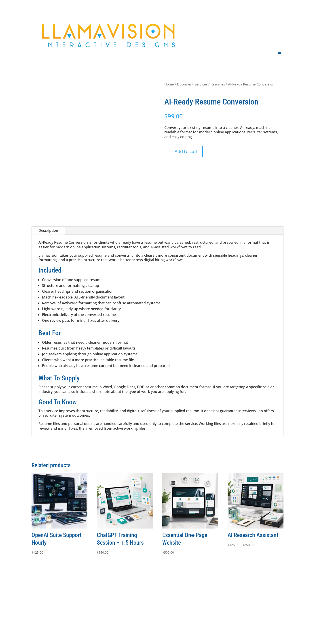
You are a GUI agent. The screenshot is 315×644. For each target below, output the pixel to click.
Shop (280, 40)
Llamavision (106, 629)
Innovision (45, 629)
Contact (278, 22)
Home (169, 84)
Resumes (218, 84)
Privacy (153, 598)
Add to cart (186, 151)
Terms (138, 598)
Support (261, 22)
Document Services (192, 84)
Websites (206, 22)
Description (48, 230)
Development (236, 22)
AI (219, 22)
